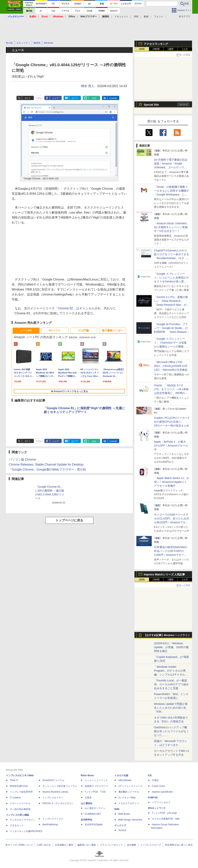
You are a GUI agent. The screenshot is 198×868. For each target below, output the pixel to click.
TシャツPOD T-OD (95, 792)
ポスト (28, 98)
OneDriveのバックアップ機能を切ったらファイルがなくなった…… (171, 731)
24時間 (156, 49)
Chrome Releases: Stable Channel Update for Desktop (46, 464)
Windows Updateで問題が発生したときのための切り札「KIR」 (171, 708)
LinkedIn (113, 98)
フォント (159, 17)
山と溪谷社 (87, 803)
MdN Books (124, 814)
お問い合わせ (44, 845)
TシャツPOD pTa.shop (164, 813)
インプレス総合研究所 (21, 792)
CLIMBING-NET (93, 814)
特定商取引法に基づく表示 (179, 845)
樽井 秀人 (88, 86)
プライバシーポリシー (111, 845)
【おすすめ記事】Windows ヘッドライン (167, 635)
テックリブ (120, 825)
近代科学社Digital (94, 825)
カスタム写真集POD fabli (166, 819)
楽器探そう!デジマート (97, 786)
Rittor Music (87, 775)
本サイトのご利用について (19, 845)
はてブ (75, 98)
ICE (150, 775)
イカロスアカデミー (129, 803)
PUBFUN (153, 798)
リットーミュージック (96, 780)
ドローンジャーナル (20, 803)
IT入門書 (84, 331)
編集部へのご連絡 (87, 845)
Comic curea (158, 786)
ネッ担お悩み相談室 (20, 809)
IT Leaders (15, 798)
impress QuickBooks (162, 792)
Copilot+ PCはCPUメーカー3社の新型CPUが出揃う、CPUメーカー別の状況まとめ (172, 422)
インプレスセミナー (53, 798)
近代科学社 (87, 820)
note (94, 98)
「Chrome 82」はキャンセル (75, 308)
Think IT (14, 780)
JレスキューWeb (127, 798)
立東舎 (88, 798)
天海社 (155, 780)
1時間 (142, 49)
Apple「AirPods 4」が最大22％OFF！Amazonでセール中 (171, 446)
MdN (117, 809)
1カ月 (185, 49)
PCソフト (55, 331)
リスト (39, 98)
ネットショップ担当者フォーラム (60, 786)
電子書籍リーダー (113, 331)
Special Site (151, 105)
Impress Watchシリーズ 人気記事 (164, 574)
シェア (56, 98)
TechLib (122, 830)
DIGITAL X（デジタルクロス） (58, 803)
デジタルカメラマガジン (22, 820)
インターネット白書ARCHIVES (26, 831)
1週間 (170, 49)
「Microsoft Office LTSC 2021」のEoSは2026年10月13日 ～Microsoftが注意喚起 (171, 366)
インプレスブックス (53, 819)
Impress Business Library (55, 792)
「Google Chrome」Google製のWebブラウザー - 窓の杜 (48, 469)
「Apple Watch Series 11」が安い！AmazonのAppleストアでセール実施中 (172, 482)
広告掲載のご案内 (64, 845)
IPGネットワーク (157, 808)
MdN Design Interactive (130, 820)
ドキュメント (121, 17)
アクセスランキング (156, 44)
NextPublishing (50, 825)
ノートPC (26, 331)
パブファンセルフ (161, 802)
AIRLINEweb (125, 780)
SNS (136, 17)
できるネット (17, 825)
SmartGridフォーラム (53, 780)
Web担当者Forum (19, 786)
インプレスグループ (151, 845)
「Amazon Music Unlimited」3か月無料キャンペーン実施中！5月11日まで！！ (171, 227)
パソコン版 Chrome (22, 459)
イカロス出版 (121, 775)
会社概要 (132, 845)
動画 (146, 17)
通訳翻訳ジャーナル (129, 792)
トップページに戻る (69, 520)
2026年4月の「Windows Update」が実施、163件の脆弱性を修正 (171, 647)
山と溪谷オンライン (95, 808)
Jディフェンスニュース (130, 786)
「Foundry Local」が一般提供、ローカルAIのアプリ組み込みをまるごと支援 (171, 684)
